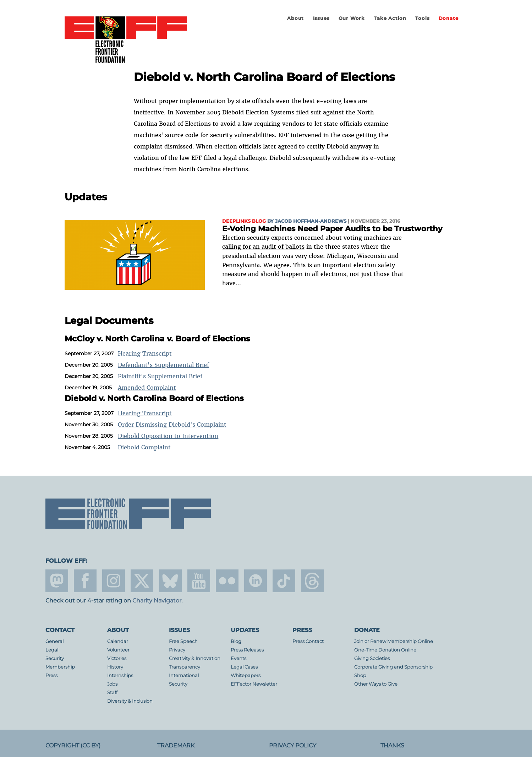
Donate (449, 18)
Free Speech (183, 641)
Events (238, 658)
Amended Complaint (147, 388)
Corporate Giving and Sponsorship (393, 667)
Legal (52, 650)
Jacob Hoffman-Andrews (311, 221)
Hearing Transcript (145, 353)
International (184, 675)
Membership (60, 667)
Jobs (112, 684)
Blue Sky (170, 581)
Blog (236, 641)
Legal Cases (244, 667)
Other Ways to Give (376, 684)
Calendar (118, 641)
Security (55, 658)
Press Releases (247, 650)
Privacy (177, 650)
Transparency (185, 667)
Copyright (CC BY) (73, 745)
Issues (321, 18)
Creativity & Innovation (195, 658)
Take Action (390, 18)
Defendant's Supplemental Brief (163, 365)
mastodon (57, 581)
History (115, 667)
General (54, 641)
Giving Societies (372, 658)
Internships (120, 675)
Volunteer (118, 650)
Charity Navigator (157, 601)
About (295, 18)
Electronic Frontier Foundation (126, 40)
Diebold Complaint (144, 447)
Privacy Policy (293, 745)
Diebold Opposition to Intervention (168, 436)
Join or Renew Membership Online (394, 641)
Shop (360, 675)
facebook (85, 581)
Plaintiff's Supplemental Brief (160, 376)
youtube (199, 581)
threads (312, 581)
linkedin (256, 581)
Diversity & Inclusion (130, 701)
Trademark (176, 745)
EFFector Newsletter (254, 684)
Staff (112, 693)
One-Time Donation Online (385, 650)
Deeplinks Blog (244, 221)
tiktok (284, 581)
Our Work (352, 18)
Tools (422, 18)
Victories (117, 658)
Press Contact (308, 641)
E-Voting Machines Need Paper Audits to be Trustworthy (332, 229)
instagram (114, 581)
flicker (227, 581)
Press (51, 675)
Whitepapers (246, 675)
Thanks (392, 745)
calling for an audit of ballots (263, 247)
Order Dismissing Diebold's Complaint (172, 425)
